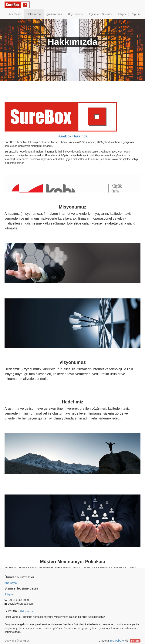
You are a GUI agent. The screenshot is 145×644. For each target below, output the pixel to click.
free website (117, 641)
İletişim (9, 594)
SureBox (135, 641)
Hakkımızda (27, 611)
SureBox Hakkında (72, 136)
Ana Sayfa (11, 583)
